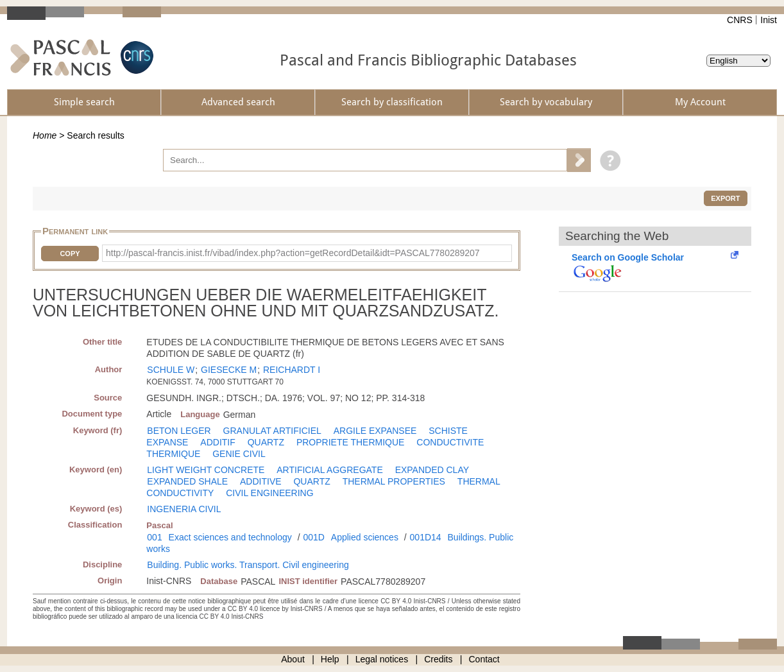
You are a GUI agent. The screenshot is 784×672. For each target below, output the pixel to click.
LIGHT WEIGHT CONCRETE (206, 470)
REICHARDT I (292, 370)
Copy (70, 254)
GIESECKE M (229, 370)
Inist (769, 20)
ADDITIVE (261, 481)
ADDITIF (217, 442)
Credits (438, 659)
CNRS (740, 20)
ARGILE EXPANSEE (375, 431)
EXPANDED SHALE (187, 481)
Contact (484, 659)
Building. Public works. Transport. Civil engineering (248, 565)
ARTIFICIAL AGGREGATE (329, 470)
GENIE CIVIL (239, 454)
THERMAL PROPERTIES (394, 481)
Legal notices (382, 659)
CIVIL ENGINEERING (269, 493)
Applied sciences (365, 537)
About (293, 659)
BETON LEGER (179, 431)
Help (330, 659)
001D (313, 537)
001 (154, 537)
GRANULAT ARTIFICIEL (272, 431)
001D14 (426, 537)
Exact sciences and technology (230, 537)
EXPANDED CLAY (432, 470)
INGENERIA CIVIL (184, 509)
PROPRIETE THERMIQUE (351, 442)
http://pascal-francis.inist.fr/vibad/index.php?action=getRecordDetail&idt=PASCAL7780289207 (293, 253)
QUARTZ (266, 442)
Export (725, 198)
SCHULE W (171, 370)
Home (45, 135)
